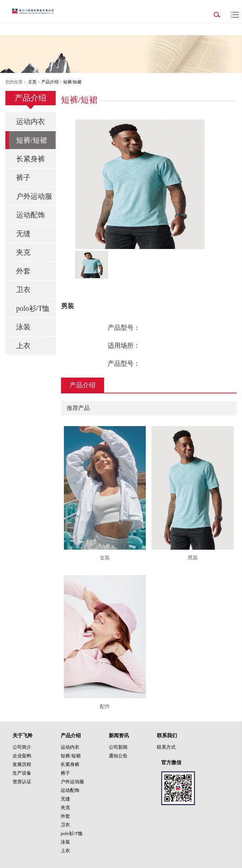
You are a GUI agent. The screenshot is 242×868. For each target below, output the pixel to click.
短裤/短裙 (72, 82)
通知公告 (118, 756)
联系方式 (166, 747)
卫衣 (23, 290)
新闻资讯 (119, 736)
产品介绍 (50, 82)
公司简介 (22, 747)
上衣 (23, 346)
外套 (23, 271)
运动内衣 (31, 121)
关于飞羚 (23, 736)
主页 (32, 82)
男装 (193, 558)
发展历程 (22, 764)
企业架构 (22, 756)
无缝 (23, 234)
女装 (105, 558)
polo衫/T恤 (33, 308)
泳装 (23, 327)
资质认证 (22, 782)
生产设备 (22, 773)
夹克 (23, 252)
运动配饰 (31, 215)
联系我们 (167, 736)
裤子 (23, 177)
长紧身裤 (31, 159)
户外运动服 (34, 196)
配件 (105, 707)
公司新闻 (118, 747)
